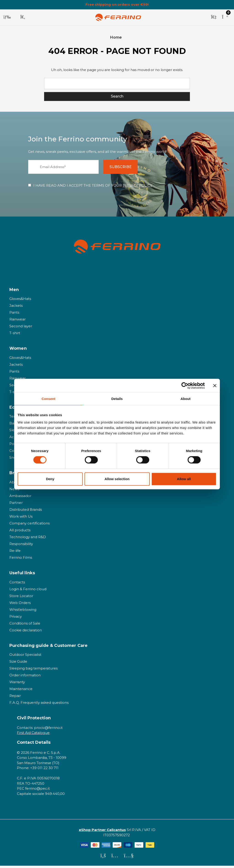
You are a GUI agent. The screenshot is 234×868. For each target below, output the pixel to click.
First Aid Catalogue (33, 735)
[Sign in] (214, 17)
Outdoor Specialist (25, 657)
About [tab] (186, 399)
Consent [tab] (49, 399)
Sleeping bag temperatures (33, 671)
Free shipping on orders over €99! (117, 5)
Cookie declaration (26, 632)
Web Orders (20, 605)
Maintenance (21, 691)
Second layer (21, 328)
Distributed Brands (26, 512)
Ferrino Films (21, 560)
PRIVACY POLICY (137, 188)
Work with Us (21, 519)
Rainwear (17, 322)
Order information (25, 677)
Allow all (184, 479)
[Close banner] (215, 386)
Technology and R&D (28, 539)
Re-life (15, 553)
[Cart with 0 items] (225, 17)
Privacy (16, 618)
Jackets (16, 308)
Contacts (17, 584)
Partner (16, 505)
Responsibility (21, 546)
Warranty (17, 684)
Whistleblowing (23, 612)
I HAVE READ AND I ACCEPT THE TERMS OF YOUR (93, 188)
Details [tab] (117, 399)
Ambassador (20, 498)
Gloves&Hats (20, 301)
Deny (50, 479)
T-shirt (15, 335)
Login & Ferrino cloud (28, 591)
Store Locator (21, 598)
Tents (14, 419)
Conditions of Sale (25, 625)
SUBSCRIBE (124, 169)
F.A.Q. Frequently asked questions (39, 705)
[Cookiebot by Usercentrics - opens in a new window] (185, 386)
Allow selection (117, 479)
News (14, 491)
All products (20, 532)
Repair (15, 698)
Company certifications (29, 525)
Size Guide (18, 664)
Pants (14, 315)
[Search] (23, 17)
